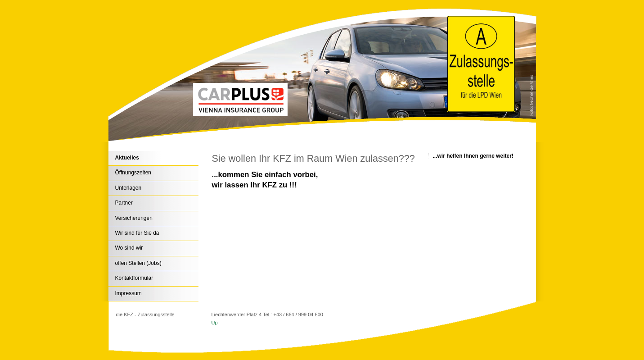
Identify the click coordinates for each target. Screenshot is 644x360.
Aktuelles (127, 158)
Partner (124, 203)
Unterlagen (128, 188)
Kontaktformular (134, 278)
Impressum (128, 293)
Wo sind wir (129, 248)
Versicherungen (134, 218)
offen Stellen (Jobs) (138, 263)
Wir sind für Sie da (137, 233)
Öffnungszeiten (133, 173)
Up (215, 323)
